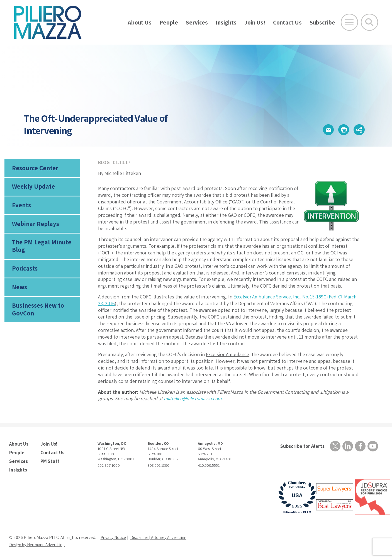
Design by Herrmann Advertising (40, 543)
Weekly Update (32, 188)
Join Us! (255, 22)
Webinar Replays (34, 227)
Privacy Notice (114, 535)
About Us (140, 22)
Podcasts (24, 273)
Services (197, 22)
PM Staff (49, 460)
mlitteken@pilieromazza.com (194, 398)
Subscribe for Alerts (301, 446)
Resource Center (34, 168)
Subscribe (322, 22)
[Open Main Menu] (349, 22)
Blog (104, 162)
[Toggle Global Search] (369, 22)
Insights (226, 22)
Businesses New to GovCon (37, 315)
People (169, 22)
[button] (323, 130)
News (20, 292)
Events (21, 207)
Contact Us (287, 22)
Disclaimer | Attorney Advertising (163, 535)
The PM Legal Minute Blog (40, 249)
